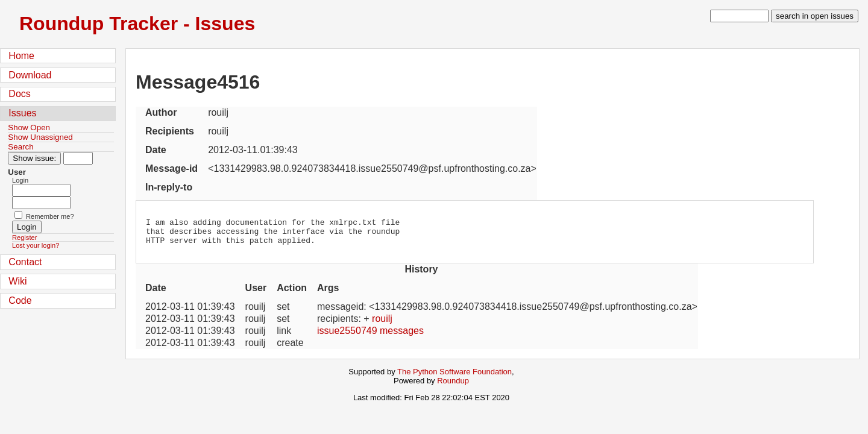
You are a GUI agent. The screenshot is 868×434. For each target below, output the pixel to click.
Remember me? (50, 216)
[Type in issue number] (78, 158)
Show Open (29, 127)
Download (30, 75)
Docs (19, 94)
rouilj (382, 324)
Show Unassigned (40, 137)
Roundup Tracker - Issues (137, 24)
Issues (22, 113)
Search (20, 147)
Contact (25, 262)
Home (21, 56)
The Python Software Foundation (454, 377)
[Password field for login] (41, 203)
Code (20, 300)
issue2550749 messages (370, 336)
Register (24, 237)
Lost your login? (36, 245)
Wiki (17, 281)
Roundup (453, 386)
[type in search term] (739, 16)
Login (20, 180)
